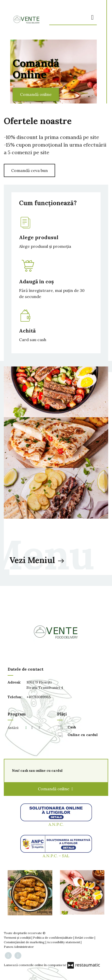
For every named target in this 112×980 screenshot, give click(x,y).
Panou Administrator (19, 947)
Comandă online (36, 94)
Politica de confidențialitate (53, 938)
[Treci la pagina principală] (27, 19)
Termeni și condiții (18, 938)
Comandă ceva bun (29, 170)
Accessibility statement (64, 942)
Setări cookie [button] (85, 938)
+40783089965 (39, 697)
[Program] (39, 728)
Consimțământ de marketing (25, 942)
